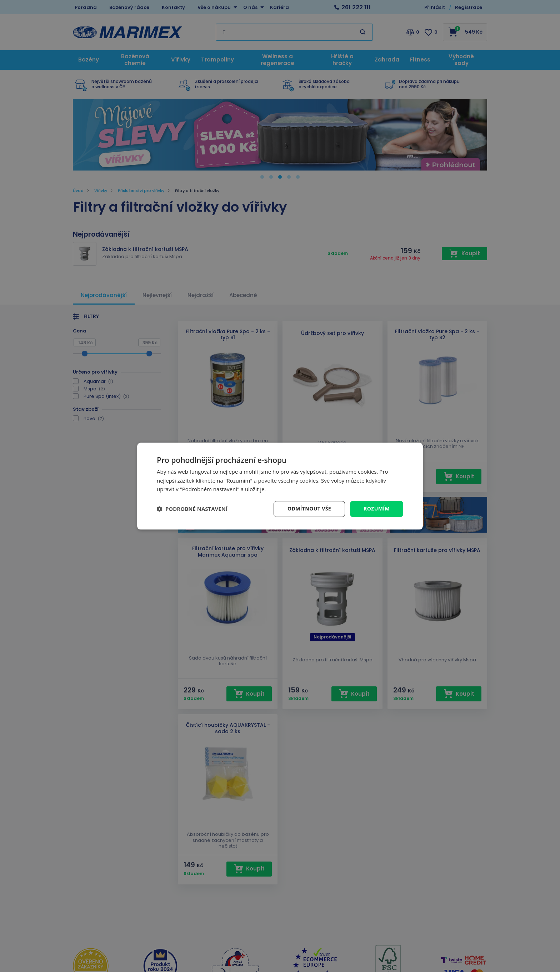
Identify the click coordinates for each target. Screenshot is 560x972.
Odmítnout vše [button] (309, 509)
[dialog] (280, 486)
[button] (192, 509)
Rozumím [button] (377, 509)
